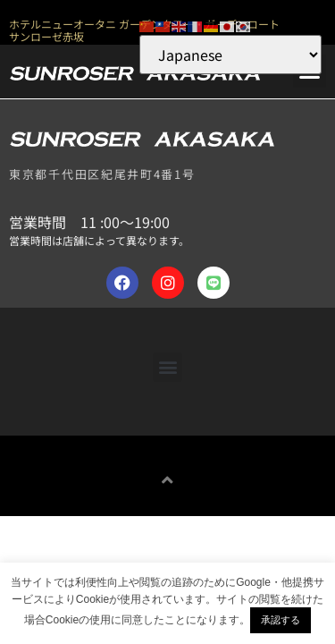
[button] (167, 367)
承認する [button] (281, 620)
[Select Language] (230, 55)
